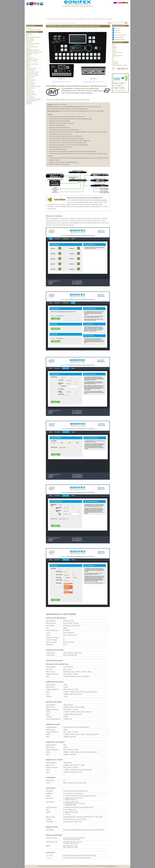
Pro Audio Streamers (118, 52)
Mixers (28, 66)
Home (47, 23)
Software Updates (119, 37)
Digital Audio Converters (33, 50)
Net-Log (114, 51)
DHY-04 (114, 46)
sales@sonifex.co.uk (111, 866)
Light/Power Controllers (32, 59)
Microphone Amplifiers (32, 64)
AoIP (28, 36)
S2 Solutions (115, 62)
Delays (28, 48)
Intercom (29, 56)
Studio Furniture (30, 88)
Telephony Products (31, 94)
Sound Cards (30, 82)
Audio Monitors (30, 40)
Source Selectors (31, 83)
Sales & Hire (67, 19)
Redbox (114, 54)
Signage (28, 78)
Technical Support (58, 19)
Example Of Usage (120, 39)
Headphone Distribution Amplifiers (32, 54)
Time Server (29, 96)
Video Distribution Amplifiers (34, 99)
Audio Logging (30, 39)
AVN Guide (118, 33)
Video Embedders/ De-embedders (32, 101)
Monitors (29, 67)
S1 (113, 59)
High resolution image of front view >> (62, 82)
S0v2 (113, 57)
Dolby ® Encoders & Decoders (34, 52)
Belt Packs (29, 42)
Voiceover (29, 104)
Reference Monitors (117, 56)
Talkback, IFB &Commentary (120, 65)
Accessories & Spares (121, 35)
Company (50, 19)
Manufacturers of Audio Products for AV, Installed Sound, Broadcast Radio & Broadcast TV (77, 5)
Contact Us (90, 19)
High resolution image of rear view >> (94, 82)
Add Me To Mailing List (100, 19)
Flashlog (114, 48)
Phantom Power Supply (32, 72)
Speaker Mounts (31, 85)
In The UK (29, 28)
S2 (113, 60)
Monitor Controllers (31, 69)
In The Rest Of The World (33, 29)
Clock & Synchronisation (33, 44)
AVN (113, 44)
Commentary (30, 45)
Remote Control (30, 77)
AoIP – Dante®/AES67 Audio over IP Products (59, 23)
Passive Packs (30, 70)
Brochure (117, 28)
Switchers (29, 90)
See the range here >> (121, 86)
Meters (28, 62)
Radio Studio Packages (32, 75)
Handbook (117, 30)
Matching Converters (32, 61)
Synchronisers (30, 91)
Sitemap (109, 19)
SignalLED (115, 64)
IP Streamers (30, 58)
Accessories (29, 34)
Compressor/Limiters (32, 47)
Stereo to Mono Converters (33, 86)
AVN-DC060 (49, 856)
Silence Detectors (31, 80)
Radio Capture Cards (32, 74)
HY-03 (114, 49)
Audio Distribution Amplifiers (34, 37)
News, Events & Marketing (79, 19)
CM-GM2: (49, 858)
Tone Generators (31, 98)
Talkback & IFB (30, 93)
